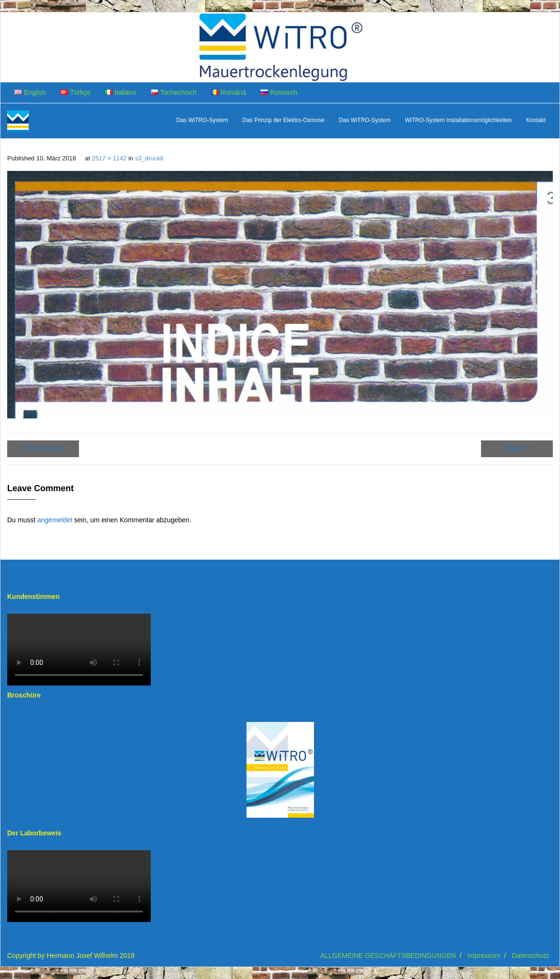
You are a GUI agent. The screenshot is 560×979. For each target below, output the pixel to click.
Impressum (484, 956)
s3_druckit (149, 158)
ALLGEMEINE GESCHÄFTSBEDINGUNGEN (388, 956)
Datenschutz (530, 956)
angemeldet (55, 520)
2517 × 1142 (109, 158)
